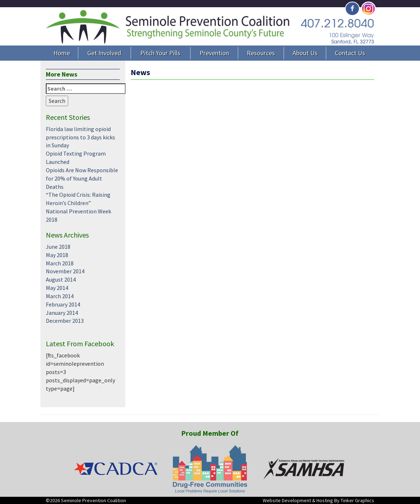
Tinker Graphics (357, 500)
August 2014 (61, 279)
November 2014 (65, 271)
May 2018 (57, 255)
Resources (261, 53)
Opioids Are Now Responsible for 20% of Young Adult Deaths (82, 178)
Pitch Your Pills (160, 53)
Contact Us (350, 53)
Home (62, 53)
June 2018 (58, 247)
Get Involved (104, 53)
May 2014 (57, 288)
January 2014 (62, 313)
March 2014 (60, 296)
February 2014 (63, 304)
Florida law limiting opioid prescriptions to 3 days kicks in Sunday (80, 137)
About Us (305, 53)
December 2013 (65, 321)
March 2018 (60, 263)
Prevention (214, 53)
